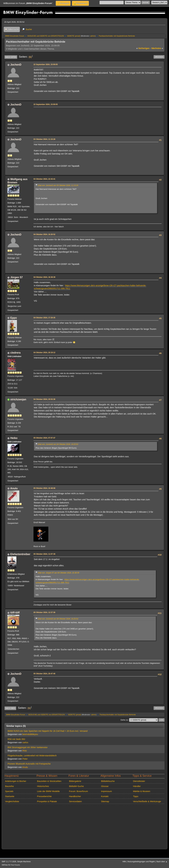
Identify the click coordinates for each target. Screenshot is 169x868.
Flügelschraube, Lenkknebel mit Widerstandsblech (32, 756)
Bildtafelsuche (108, 781)
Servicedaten (75, 801)
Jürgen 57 (16, 277)
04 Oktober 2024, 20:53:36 (44, 399)
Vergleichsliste (12, 801)
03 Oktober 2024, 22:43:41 (44, 179)
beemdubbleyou (30, 734)
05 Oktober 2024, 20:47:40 (44, 674)
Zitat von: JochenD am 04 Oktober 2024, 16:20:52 (58, 444)
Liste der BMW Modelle (48, 791)
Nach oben (10, 708)
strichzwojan (18, 399)
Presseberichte (44, 796)
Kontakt (105, 796)
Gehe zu (124, 720)
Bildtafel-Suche (76, 786)
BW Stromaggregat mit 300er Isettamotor (28, 747)
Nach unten (11, 57)
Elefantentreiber (20, 554)
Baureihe (9, 786)
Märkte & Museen (142, 791)
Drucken (159, 57)
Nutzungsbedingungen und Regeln (141, 862)
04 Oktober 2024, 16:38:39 (44, 277)
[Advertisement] (88, 112)
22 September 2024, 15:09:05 (46, 64)
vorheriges (143, 48)
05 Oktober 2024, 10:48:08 (44, 488)
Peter (25, 759)
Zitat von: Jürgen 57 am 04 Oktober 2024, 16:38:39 (58, 573)
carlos (25, 742)
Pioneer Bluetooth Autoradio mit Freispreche (29, 764)
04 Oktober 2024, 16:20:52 (44, 234)
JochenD (16, 65)
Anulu (14, 488)
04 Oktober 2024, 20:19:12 (44, 353)
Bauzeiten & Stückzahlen (49, 781)
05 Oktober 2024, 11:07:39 (44, 554)
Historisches (43, 786)
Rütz (25, 751)
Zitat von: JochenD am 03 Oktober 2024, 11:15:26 (58, 185)
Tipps (136, 796)
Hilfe (124, 862)
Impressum (106, 791)
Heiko (14, 438)
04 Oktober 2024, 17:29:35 (44, 318)
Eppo (14, 318)
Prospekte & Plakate (47, 801)
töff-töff (15, 613)
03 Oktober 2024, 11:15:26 (44, 139)
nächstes (157, 48)
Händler (137, 786)
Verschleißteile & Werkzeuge (147, 801)
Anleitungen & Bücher (16, 781)
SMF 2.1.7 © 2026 (9, 862)
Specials (9, 791)
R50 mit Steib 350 (16, 739)
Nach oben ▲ (162, 862)
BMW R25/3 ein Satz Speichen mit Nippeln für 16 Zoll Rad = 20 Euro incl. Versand (48, 731)
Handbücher (75, 796)
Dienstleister (139, 781)
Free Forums (15, 865)
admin (93, 36)
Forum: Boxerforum (78, 791)
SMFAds (5, 865)
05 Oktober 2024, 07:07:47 (44, 438)
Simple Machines (24, 862)
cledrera (15, 353)
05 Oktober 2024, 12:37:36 (44, 612)
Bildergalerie (75, 781)
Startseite (10, 796)
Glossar (105, 786)
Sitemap (105, 801)
